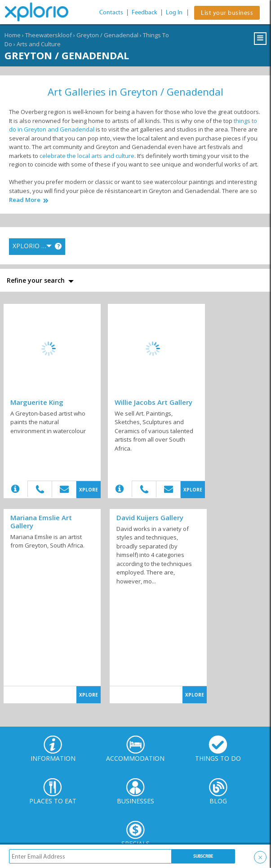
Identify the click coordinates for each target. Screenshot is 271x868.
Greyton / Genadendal (107, 35)
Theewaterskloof (49, 35)
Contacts (111, 12)
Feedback (144, 12)
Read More (25, 200)
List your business (227, 13)
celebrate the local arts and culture (87, 156)
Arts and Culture (39, 44)
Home (13, 35)
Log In (174, 12)
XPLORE (89, 490)
